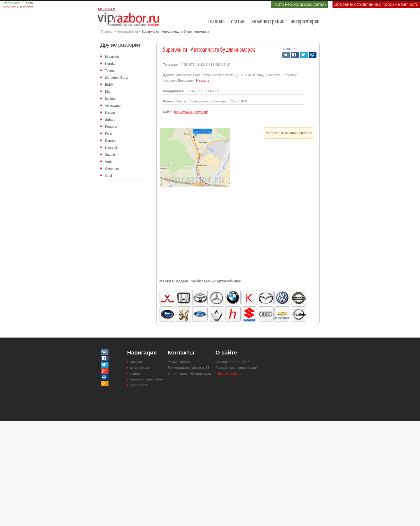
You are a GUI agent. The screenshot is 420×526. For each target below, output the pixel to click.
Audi (108, 162)
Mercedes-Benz (116, 78)
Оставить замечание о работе (289, 133)
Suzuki (110, 155)
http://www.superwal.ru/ (191, 112)
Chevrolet (112, 169)
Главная (107, 32)
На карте (203, 81)
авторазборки (305, 22)
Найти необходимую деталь (299, 4)
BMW (109, 85)
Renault (111, 141)
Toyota (110, 71)
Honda (110, 64)
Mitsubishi (112, 57)
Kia (107, 92)
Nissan (110, 113)
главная (216, 22)
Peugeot (111, 127)
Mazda (110, 99)
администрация (268, 22)
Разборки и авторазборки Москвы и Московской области (130, 19)
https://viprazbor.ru (229, 373)
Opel (108, 176)
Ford (108, 134)
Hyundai (111, 148)
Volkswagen (114, 106)
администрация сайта (147, 379)
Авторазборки (127, 32)
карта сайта (139, 385)
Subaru (110, 120)
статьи (238, 22)
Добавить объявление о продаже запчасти (376, 4)
